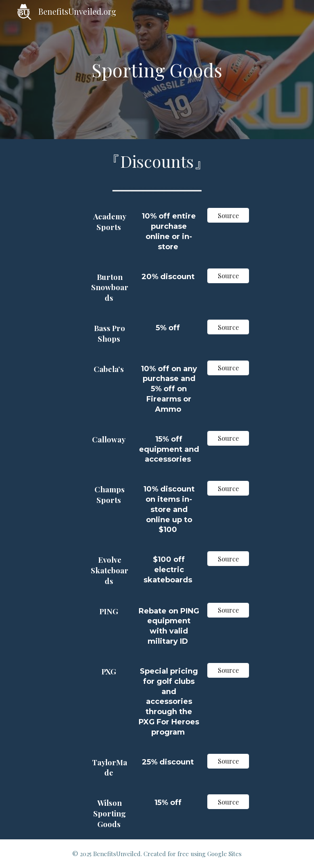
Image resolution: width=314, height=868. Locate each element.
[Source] (228, 215)
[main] (157, 70)
